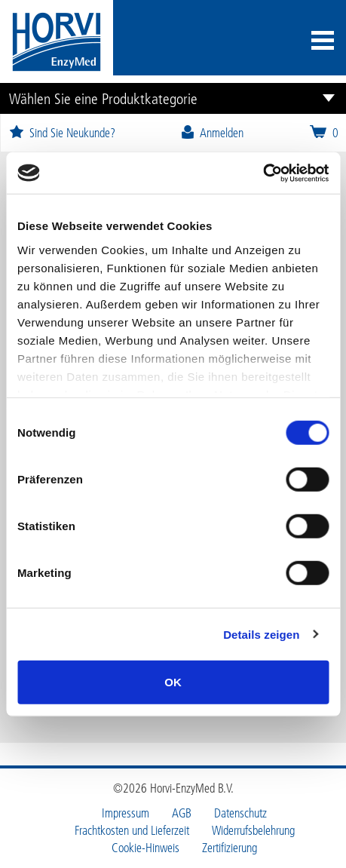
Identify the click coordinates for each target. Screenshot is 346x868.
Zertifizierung (230, 848)
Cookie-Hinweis (145, 848)
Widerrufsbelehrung (253, 830)
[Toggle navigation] (323, 42)
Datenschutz (240, 813)
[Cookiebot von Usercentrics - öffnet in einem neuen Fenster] (263, 173)
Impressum (126, 813)
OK (173, 682)
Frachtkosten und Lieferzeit (132, 830)
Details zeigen (261, 634)
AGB (182, 813)
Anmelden (212, 132)
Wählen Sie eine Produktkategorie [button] (103, 98)
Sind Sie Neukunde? (62, 132)
